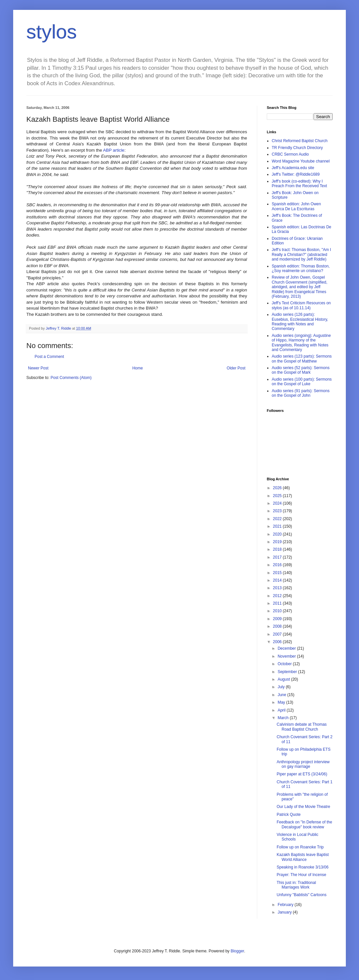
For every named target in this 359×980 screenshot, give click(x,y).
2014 (278, 580)
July (282, 687)
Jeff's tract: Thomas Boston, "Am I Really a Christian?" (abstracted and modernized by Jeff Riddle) (301, 254)
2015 (278, 573)
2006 (278, 642)
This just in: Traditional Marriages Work (296, 885)
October (285, 664)
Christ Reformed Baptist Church (300, 141)
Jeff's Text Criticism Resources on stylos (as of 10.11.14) (301, 305)
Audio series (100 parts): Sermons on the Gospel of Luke (302, 382)
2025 (278, 496)
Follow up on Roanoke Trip (300, 847)
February (286, 905)
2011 (278, 603)
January (285, 912)
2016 (278, 565)
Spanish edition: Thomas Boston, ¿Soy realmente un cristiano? (301, 268)
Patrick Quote (289, 815)
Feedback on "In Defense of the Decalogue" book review (304, 824)
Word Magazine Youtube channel (301, 161)
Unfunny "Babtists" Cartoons (302, 895)
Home (138, 368)
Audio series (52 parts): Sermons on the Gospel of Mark (301, 370)
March (284, 718)
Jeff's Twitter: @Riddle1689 (296, 174)
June (282, 695)
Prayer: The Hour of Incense (302, 875)
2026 (278, 488)
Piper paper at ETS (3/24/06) (302, 774)
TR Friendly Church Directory (297, 148)
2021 (278, 526)
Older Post (236, 368)
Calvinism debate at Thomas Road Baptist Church (302, 727)
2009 (278, 619)
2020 (278, 534)
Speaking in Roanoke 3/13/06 (303, 867)
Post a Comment (49, 357)
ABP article (114, 150)
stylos (52, 32)
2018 (278, 549)
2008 (278, 626)
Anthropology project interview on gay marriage (303, 764)
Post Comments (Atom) (71, 378)
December (287, 648)
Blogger (237, 951)
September (288, 672)
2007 (278, 634)
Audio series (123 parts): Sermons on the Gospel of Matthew (302, 359)
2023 (278, 511)
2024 (278, 503)
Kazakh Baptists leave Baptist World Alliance (303, 857)
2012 (278, 596)
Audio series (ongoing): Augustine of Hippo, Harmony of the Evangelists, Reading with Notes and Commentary (301, 343)
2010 (278, 611)
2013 (278, 588)
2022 (278, 519)
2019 (278, 542)
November (287, 656)
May (282, 702)
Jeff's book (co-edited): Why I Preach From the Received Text (299, 184)
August (284, 679)
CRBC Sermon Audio (290, 154)
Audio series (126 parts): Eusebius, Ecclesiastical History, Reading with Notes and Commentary (300, 322)
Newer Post (38, 368)
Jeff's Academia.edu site (293, 168)
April (282, 710)
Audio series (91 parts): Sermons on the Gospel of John (301, 393)
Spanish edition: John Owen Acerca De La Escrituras (296, 206)
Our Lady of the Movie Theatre (304, 807)
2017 (278, 557)
